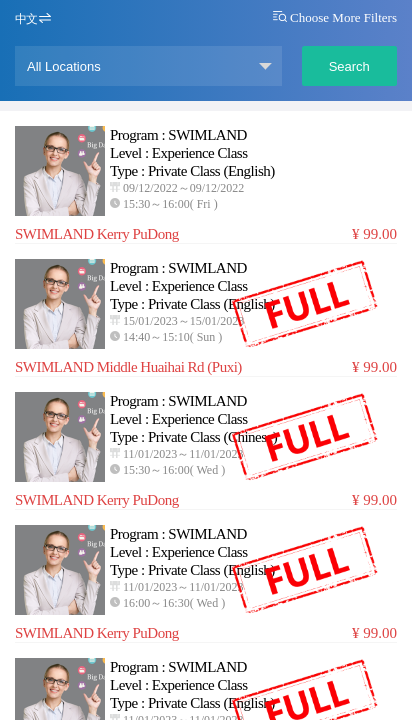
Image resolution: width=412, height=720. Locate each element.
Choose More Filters (335, 17)
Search (349, 66)
